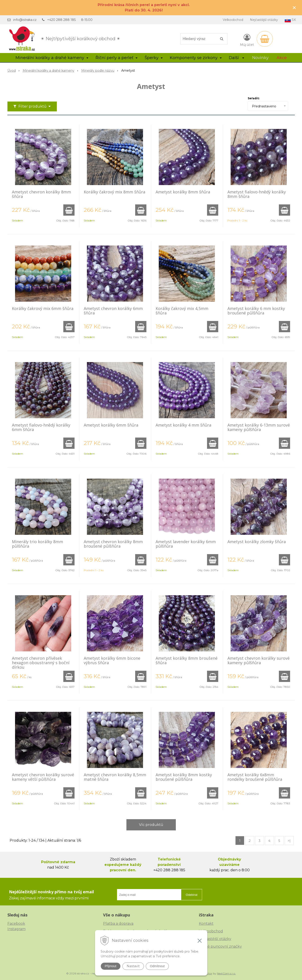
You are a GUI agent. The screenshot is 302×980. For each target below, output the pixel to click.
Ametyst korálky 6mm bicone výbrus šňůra (112, 660)
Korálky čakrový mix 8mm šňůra (115, 192)
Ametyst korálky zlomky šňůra (257, 542)
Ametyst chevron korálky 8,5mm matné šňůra (115, 777)
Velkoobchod (233, 20)
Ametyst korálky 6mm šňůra (111, 425)
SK (290, 20)
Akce (282, 58)
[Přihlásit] (247, 40)
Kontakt (206, 924)
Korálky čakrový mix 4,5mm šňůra (182, 311)
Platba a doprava (118, 924)
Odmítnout (157, 966)
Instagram (17, 929)
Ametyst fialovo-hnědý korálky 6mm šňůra (41, 427)
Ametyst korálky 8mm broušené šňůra (187, 660)
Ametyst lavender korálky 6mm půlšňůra (186, 544)
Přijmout (111, 966)
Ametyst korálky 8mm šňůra (183, 192)
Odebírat (192, 895)
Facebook (16, 924)
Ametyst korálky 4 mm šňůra (183, 425)
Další (236, 58)
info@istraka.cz (25, 20)
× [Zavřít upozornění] (294, 8)
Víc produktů (151, 825)
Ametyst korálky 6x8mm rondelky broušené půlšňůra (255, 777)
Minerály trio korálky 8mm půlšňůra (37, 544)
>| (289, 841)
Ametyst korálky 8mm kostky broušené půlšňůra (184, 777)
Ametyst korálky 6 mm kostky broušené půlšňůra (256, 311)
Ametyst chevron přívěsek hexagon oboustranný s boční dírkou (41, 663)
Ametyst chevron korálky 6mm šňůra (113, 311)
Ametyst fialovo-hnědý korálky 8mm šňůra (257, 194)
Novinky (260, 58)
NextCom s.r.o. (226, 973)
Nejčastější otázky (264, 20)
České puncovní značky (220, 946)
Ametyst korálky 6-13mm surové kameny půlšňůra (259, 427)
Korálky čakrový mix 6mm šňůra (43, 308)
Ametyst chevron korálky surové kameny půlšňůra (259, 660)
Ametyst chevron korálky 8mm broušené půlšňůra (113, 544)
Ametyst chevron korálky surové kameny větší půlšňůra (43, 777)
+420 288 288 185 (61, 20)
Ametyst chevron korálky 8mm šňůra (41, 194)
